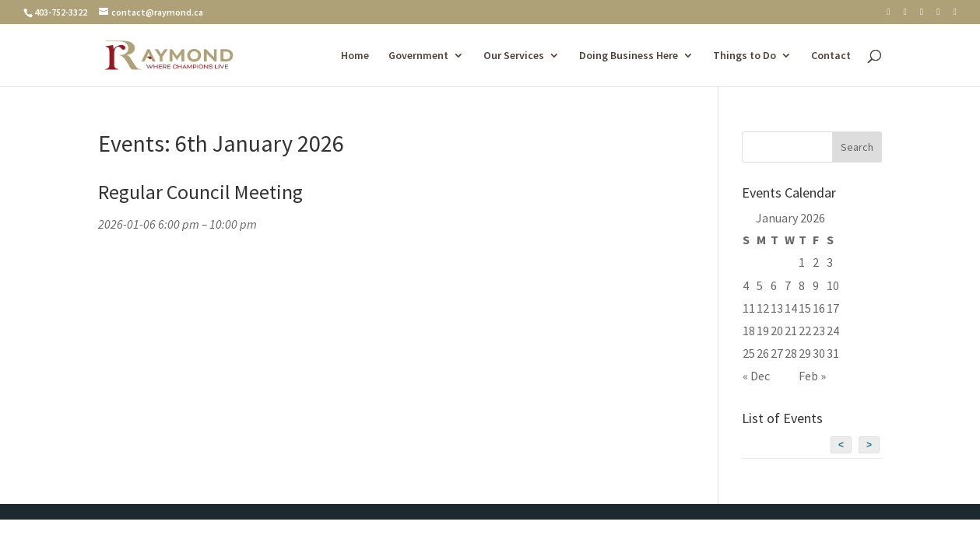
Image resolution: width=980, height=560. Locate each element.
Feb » (812, 376)
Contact (831, 56)
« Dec (756, 376)
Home (355, 56)
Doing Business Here (629, 56)
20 (777, 331)
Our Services (514, 56)
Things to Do (745, 56)
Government (418, 56)
